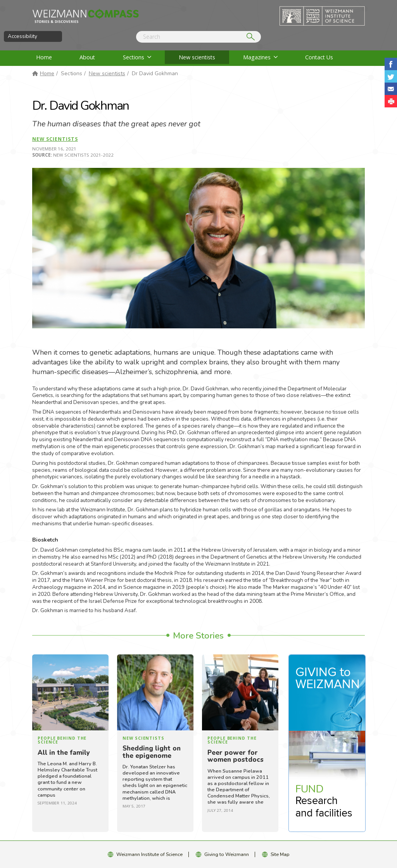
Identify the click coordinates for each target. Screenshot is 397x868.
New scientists (197, 57)
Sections (134, 57)
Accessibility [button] (22, 36)
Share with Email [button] (391, 89)
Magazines (257, 57)
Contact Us (319, 57)
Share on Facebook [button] (391, 64)
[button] (391, 101)
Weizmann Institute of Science (149, 854)
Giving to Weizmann (227, 854)
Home (44, 57)
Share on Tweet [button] (391, 76)
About (87, 57)
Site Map (280, 854)
